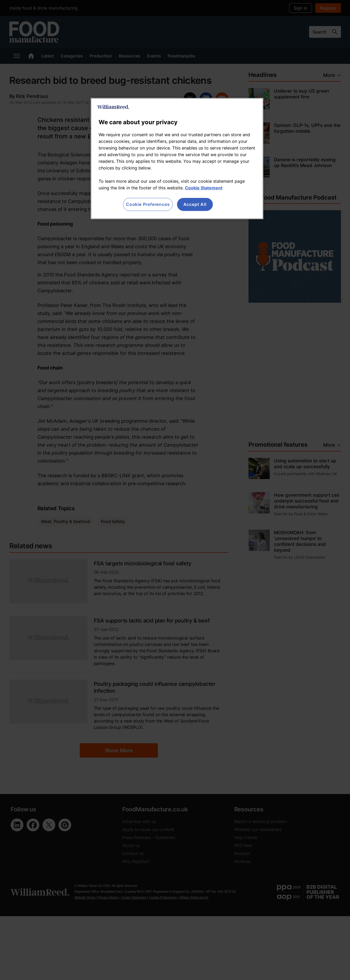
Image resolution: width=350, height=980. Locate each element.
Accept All (195, 204)
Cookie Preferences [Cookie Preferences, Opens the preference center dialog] (148, 204)
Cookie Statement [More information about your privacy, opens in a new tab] (204, 188)
